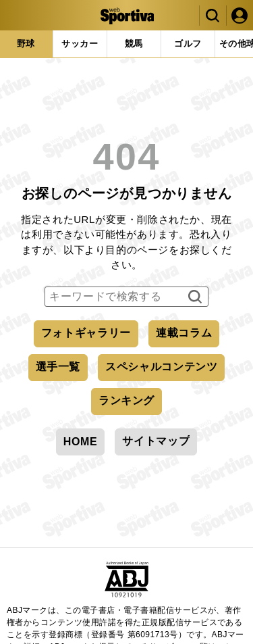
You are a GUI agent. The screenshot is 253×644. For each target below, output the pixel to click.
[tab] (80, 44)
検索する (193, 297)
